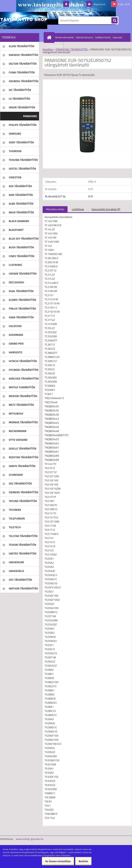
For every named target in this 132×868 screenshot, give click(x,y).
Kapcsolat (117, 37)
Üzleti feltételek (56, 46)
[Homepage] (50, 37)
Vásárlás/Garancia (84, 37)
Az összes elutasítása (55, 861)
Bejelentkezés (73, 4)
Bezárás (82, 861)
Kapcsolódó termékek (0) (106, 209)
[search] (114, 21)
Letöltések (78, 209)
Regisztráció (98, 4)
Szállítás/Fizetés (103, 37)
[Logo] (24, 20)
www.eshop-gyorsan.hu (30, 839)
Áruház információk (64, 37)
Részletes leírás (55, 209)
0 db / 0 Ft (124, 4)
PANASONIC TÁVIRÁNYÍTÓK (72, 49)
